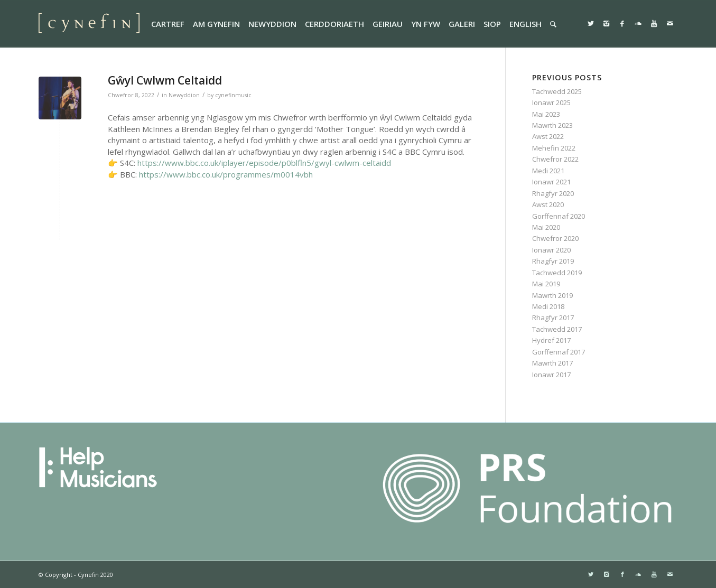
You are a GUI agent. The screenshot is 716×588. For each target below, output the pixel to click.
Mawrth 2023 (552, 125)
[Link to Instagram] (607, 23)
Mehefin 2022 (554, 148)
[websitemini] (89, 24)
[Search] (553, 24)
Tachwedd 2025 (557, 91)
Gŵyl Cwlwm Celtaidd (165, 80)
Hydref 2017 (551, 340)
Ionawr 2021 (551, 182)
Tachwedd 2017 (557, 329)
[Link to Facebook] (622, 23)
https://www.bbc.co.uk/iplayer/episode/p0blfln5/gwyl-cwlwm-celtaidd (264, 163)
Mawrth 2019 (552, 295)
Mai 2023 (546, 114)
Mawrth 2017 (552, 363)
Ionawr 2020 (551, 250)
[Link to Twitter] (591, 23)
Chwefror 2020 (555, 238)
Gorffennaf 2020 (559, 216)
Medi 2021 (548, 171)
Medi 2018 (548, 306)
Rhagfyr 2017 (553, 318)
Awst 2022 (548, 136)
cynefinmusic (233, 95)
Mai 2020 (546, 227)
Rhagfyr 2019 (553, 261)
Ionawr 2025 (551, 102)
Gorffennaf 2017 (559, 352)
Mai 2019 (546, 284)
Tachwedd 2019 (557, 273)
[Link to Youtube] (654, 23)
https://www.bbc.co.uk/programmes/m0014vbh (226, 174)
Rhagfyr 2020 (553, 193)
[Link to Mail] (670, 23)
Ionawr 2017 (551, 375)
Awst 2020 (548, 204)
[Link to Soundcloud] (638, 23)
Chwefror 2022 (555, 159)
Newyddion (184, 95)
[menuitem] (168, 24)
